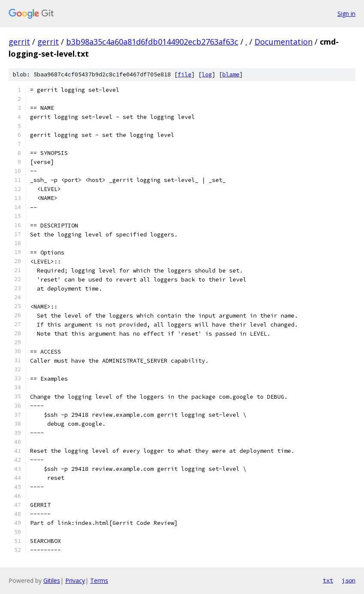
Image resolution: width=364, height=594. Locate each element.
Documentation (284, 42)
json (349, 580)
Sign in (346, 14)
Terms (99, 580)
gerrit (19, 42)
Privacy (75, 580)
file (185, 74)
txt (328, 580)
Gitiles (52, 580)
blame (231, 74)
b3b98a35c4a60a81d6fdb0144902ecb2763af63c (152, 42)
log (207, 74)
